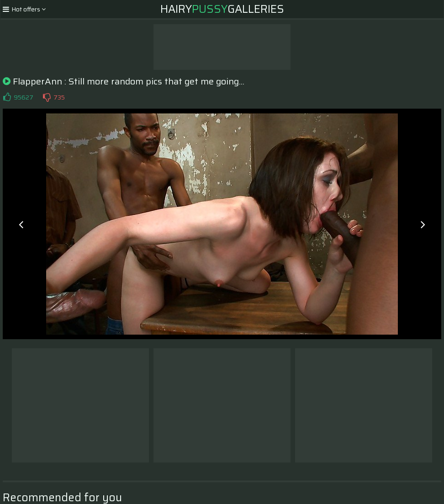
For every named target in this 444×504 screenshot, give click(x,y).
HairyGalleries (222, 9)
